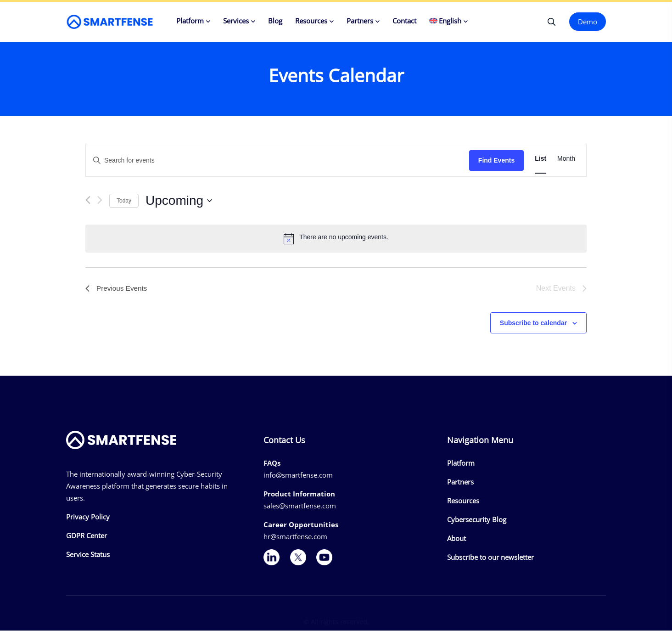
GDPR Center (87, 536)
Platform (190, 21)
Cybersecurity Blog (477, 520)
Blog (275, 21)
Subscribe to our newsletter (490, 558)
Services (236, 21)
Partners (360, 21)
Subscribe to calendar (533, 323)
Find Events (496, 161)
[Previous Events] (88, 200)
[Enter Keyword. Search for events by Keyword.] (277, 161)
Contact (404, 21)
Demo (588, 22)
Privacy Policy (88, 518)
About (456, 539)
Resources (311, 21)
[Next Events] (100, 200)
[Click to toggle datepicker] (179, 201)
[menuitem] (448, 22)
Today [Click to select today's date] (124, 201)
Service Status (88, 555)
